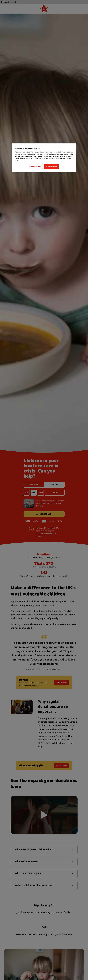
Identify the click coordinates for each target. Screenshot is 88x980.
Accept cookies (51, 166)
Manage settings (35, 166)
